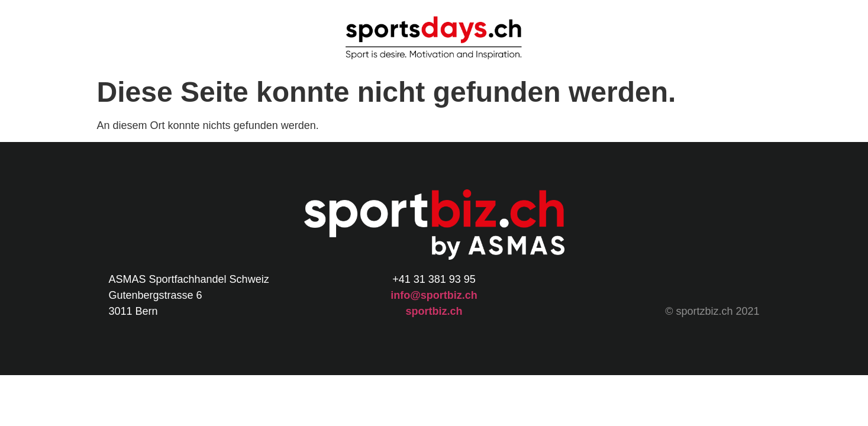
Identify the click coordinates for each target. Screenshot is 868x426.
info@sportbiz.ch (434, 295)
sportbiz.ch (434, 311)
